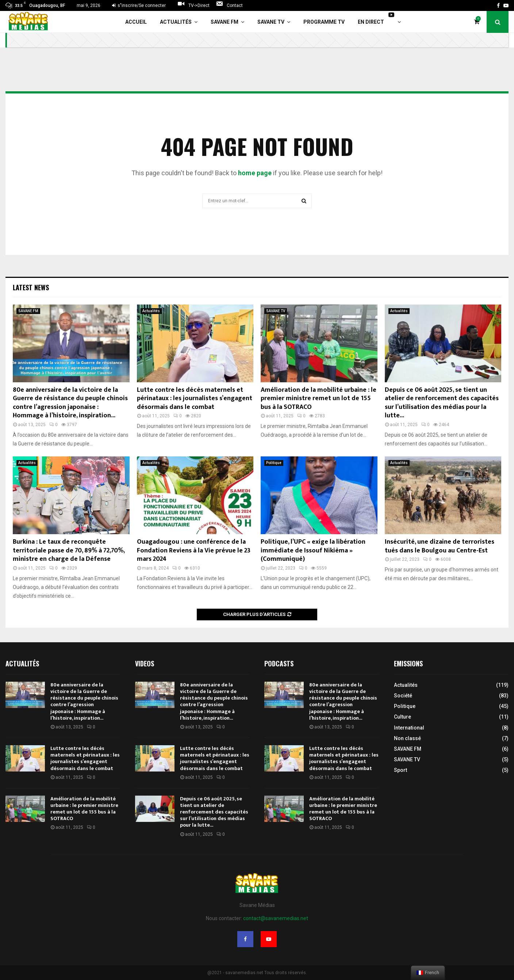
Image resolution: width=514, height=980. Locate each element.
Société (403, 696)
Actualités (176, 22)
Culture (402, 717)
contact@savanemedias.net (276, 918)
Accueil (136, 22)
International (409, 728)
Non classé (407, 738)
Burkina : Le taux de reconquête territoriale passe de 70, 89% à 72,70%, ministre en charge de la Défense (69, 550)
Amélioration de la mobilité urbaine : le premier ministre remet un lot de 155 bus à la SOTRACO (319, 399)
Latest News (31, 287)
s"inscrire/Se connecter (139, 5)
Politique (274, 463)
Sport (400, 770)
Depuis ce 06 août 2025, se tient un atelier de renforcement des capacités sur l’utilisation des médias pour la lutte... (442, 403)
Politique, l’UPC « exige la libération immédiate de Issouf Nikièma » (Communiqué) (313, 550)
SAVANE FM (225, 22)
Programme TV (324, 22)
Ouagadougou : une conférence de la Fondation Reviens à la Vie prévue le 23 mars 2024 (194, 550)
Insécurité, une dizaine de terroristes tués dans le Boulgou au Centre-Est (440, 546)
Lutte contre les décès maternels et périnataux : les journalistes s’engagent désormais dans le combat (195, 399)
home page (255, 173)
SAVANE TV (271, 22)
